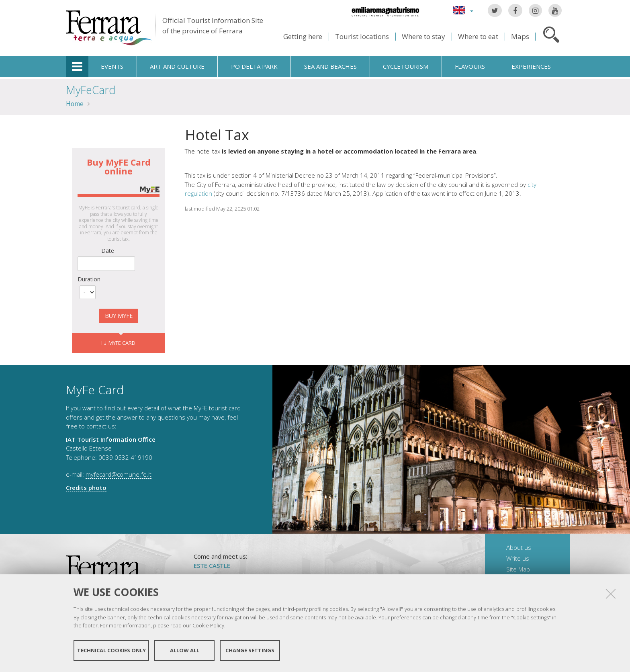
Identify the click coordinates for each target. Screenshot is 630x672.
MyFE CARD (121, 343)
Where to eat (478, 36)
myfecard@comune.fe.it (119, 474)
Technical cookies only (111, 651)
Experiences (531, 66)
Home (75, 104)
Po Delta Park (254, 66)
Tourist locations (362, 36)
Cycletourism (406, 66)
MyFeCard (91, 90)
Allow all (185, 651)
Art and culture (177, 66)
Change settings (250, 651)
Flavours (470, 66)
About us (519, 547)
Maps (520, 36)
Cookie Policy (208, 626)
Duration (89, 279)
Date (108, 251)
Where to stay (423, 36)
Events (112, 66)
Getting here (303, 36)
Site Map (518, 569)
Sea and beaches (330, 66)
